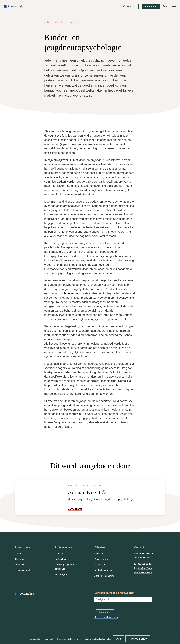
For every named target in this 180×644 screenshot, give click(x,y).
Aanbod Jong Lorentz (105, 576)
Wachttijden (100, 565)
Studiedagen (61, 574)
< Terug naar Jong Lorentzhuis (63, 22)
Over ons (19, 559)
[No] (176, 639)
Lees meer (75, 509)
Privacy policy (138, 639)
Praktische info (62, 559)
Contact (19, 553)
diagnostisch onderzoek (65, 293)
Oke (118, 639)
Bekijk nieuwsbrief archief (106, 617)
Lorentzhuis (21, 565)
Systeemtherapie (23, 570)
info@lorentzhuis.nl (143, 572)
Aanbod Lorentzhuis (104, 570)
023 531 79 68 (145, 568)
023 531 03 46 (144, 564)
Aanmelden (151, 7)
